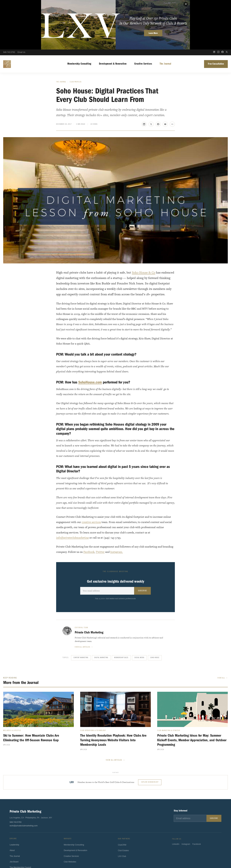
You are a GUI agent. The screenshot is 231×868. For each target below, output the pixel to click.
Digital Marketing (101, 608)
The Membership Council (20, 819)
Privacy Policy (90, 855)
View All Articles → (116, 711)
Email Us (21, 3)
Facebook (89, 502)
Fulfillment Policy (139, 855)
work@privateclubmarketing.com (24, 776)
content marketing (81, 608)
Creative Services (143, 14)
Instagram (186, 797)
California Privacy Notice (118, 855)
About (12, 802)
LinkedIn (176, 797)
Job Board (14, 813)
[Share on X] (151, 75)
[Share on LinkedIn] (144, 75)
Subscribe (142, 541)
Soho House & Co (144, 223)
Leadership (14, 796)
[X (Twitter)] (227, 3)
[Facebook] (222, 3)
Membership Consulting (79, 14)
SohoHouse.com (90, 333)
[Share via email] (165, 75)
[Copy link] (172, 75)
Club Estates (123, 803)
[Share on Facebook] (158, 75)
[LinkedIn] (214, 3)
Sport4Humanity (110, 846)
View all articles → (84, 598)
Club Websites (70, 814)
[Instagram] (218, 3)
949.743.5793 (9, 3)
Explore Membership (150, 733)
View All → (223, 628)
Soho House (155, 608)
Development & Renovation (113, 14)
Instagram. (117, 502)
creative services (91, 473)
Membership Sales (121, 608)
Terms (102, 855)
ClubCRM (122, 797)
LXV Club (122, 809)
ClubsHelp (123, 846)
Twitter (100, 502)
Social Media (139, 608)
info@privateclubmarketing (72, 488)
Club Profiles (76, 32)
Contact (13, 830)
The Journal (165, 14)
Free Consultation (216, 14)
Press (12, 825)
